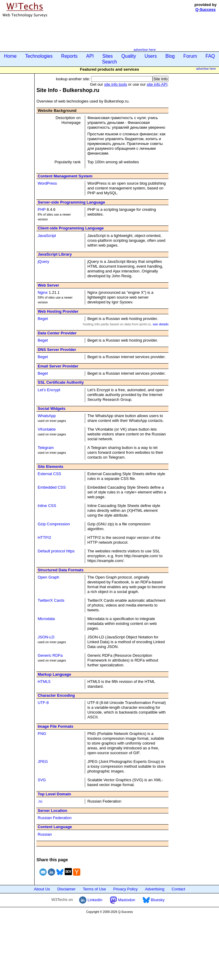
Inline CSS (47, 506)
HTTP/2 (44, 538)
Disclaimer (66, 889)
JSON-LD (46, 637)
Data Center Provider (57, 333)
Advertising (155, 889)
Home (11, 56)
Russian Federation (55, 818)
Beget (43, 319)
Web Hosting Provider (58, 311)
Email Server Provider (58, 366)
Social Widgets (51, 409)
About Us (42, 889)
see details (160, 324)
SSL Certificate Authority (61, 382)
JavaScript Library (55, 254)
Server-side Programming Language (71, 202)
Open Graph (48, 577)
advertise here (145, 49)
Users (151, 56)
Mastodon (123, 900)
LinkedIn (91, 900)
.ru (40, 801)
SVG (42, 780)
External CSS (49, 474)
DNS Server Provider (57, 350)
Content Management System (65, 176)
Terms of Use (95, 889)
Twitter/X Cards (51, 600)
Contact (179, 889)
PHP (42, 209)
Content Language (55, 827)
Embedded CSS (52, 487)
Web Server (48, 285)
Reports (69, 56)
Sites (108, 56)
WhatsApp (47, 416)
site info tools (116, 84)
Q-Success (206, 9)
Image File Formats (55, 726)
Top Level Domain (54, 794)
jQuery (43, 261)
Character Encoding (56, 695)
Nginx (43, 292)
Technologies (39, 56)
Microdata (46, 619)
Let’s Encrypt (49, 390)
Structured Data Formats (60, 570)
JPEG (43, 762)
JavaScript (47, 236)
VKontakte (47, 429)
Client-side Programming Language (71, 228)
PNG (42, 734)
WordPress (47, 183)
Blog (170, 56)
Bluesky (154, 900)
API (90, 56)
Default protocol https (56, 551)
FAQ (210, 56)
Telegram (46, 448)
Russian (45, 834)
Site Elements (50, 467)
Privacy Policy (126, 889)
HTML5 (44, 682)
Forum (190, 56)
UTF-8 (43, 703)
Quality (129, 56)
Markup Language (54, 674)
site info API (157, 84)
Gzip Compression (54, 524)
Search (109, 62)
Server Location (52, 811)
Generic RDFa (50, 655)
